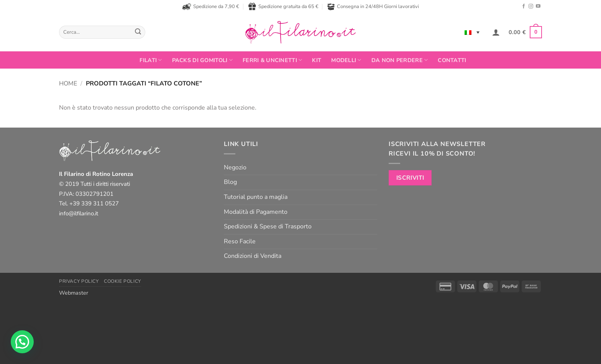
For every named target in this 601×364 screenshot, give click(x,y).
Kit (317, 60)
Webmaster (74, 293)
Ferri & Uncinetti (272, 60)
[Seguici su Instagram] (531, 7)
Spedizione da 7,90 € (211, 7)
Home (68, 84)
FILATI (151, 60)
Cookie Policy (122, 281)
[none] (472, 32)
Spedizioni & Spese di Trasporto (268, 226)
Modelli (346, 60)
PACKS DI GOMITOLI (202, 60)
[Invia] (138, 32)
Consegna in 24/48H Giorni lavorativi (373, 7)
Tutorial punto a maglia (256, 197)
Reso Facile (240, 241)
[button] (496, 32)
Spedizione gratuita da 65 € (283, 7)
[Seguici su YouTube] (538, 7)
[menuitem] (472, 32)
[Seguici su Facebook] (524, 7)
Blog (230, 182)
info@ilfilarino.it (79, 213)
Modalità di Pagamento (256, 212)
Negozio (235, 167)
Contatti (452, 60)
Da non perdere (400, 60)
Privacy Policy (79, 281)
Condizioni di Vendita (253, 256)
